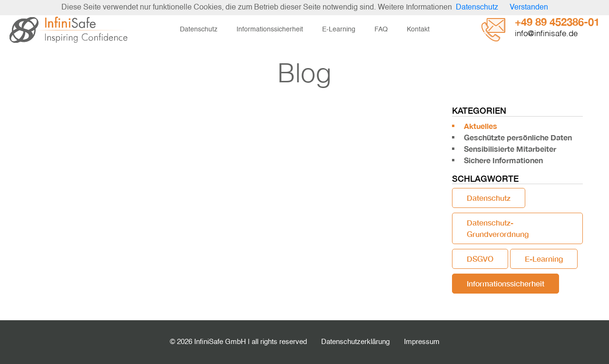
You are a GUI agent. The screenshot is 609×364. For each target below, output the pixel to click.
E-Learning (339, 30)
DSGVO (480, 259)
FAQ (381, 30)
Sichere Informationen (503, 160)
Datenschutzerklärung (355, 342)
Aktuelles (481, 126)
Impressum (422, 342)
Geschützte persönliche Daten (518, 137)
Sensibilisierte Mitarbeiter (510, 149)
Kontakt (418, 30)
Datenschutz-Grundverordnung (498, 228)
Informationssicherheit (270, 30)
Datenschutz (199, 30)
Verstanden (529, 8)
